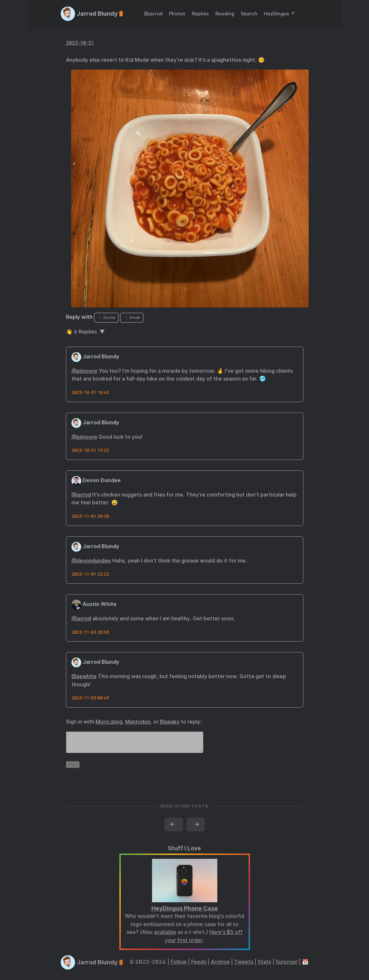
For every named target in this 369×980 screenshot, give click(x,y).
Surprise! (287, 966)
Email (132, 318)
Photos (177, 14)
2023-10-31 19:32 (90, 450)
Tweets (244, 966)
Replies (200, 14)
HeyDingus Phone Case (185, 912)
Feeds (199, 966)
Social (106, 318)
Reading (225, 14)
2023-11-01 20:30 (90, 516)
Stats (264, 966)
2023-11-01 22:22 (90, 574)
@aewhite (84, 676)
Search (249, 14)
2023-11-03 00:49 (90, 698)
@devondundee (91, 561)
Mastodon (138, 722)
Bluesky (170, 722)
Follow (179, 966)
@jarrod (153, 14)
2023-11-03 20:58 (90, 632)
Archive (220, 966)
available (165, 936)
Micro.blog (109, 722)
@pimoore (84, 371)
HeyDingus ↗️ (279, 14)
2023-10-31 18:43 (90, 392)
